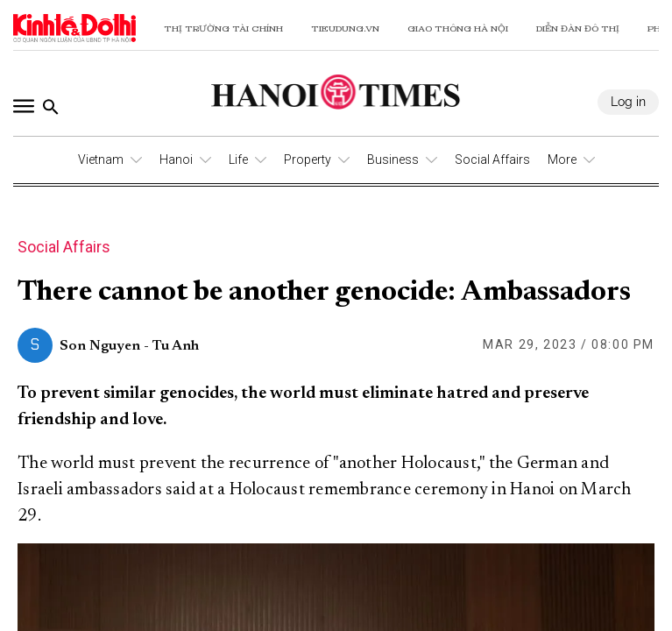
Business (393, 160)
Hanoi (176, 160)
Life (238, 160)
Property (308, 160)
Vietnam (101, 160)
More (562, 160)
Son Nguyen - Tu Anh (129, 346)
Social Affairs (492, 160)
